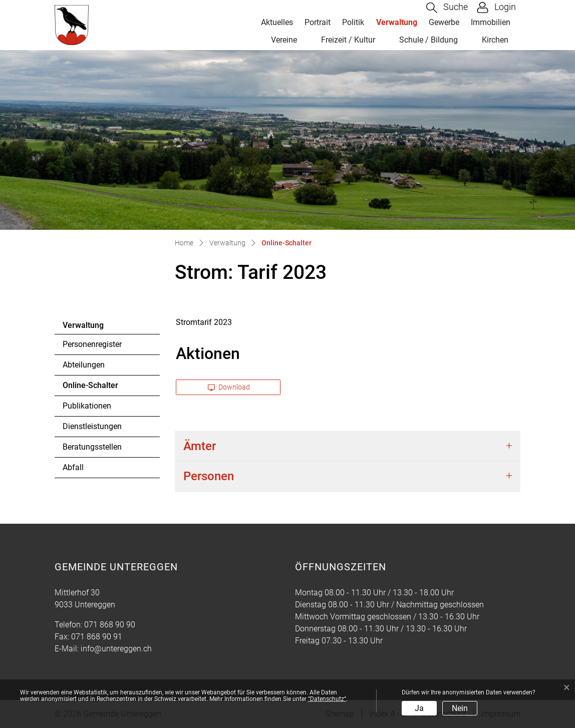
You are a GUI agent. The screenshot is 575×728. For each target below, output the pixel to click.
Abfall (73, 467)
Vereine (284, 40)
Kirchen (495, 40)
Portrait (318, 22)
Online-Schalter (90, 388)
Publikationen (87, 406)
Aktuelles (277, 22)
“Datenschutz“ (327, 699)
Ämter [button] (200, 446)
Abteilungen (84, 365)
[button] (447, 8)
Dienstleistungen (92, 426)
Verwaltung (397, 22)
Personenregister (92, 344)
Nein (460, 708)
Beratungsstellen (92, 447)
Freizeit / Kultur (348, 40)
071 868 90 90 (110, 625)
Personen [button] (209, 476)
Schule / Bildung (428, 40)
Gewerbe (444, 22)
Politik (353, 22)
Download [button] (229, 387)
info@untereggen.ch (116, 649)
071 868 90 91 (97, 637)
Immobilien (491, 22)
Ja (419, 708)
